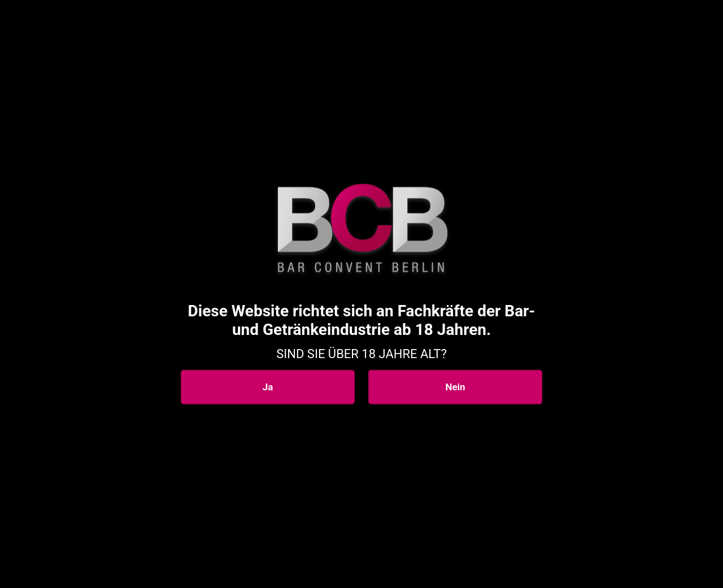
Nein (455, 387)
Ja (268, 387)
